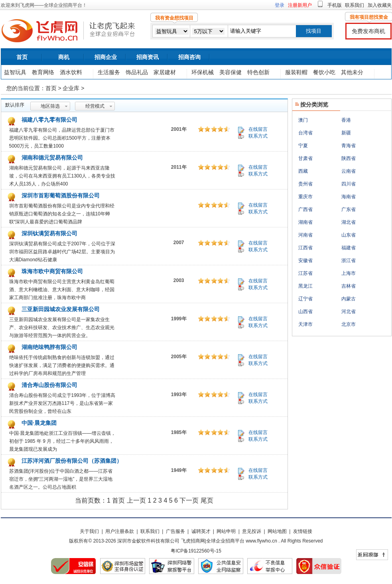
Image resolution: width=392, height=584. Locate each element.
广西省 (305, 209)
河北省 (349, 312)
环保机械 (203, 72)
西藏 (303, 171)
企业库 (71, 88)
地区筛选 (50, 106)
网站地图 (277, 531)
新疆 (346, 133)
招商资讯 (148, 57)
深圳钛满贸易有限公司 (49, 233)
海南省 (349, 197)
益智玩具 (15, 72)
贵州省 (305, 184)
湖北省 (349, 222)
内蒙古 (349, 299)
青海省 (349, 146)
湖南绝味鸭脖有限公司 (49, 347)
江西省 (305, 248)
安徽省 (305, 260)
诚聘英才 (201, 531)
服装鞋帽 (296, 72)
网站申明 (226, 531)
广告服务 (175, 531)
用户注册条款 (120, 531)
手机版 (335, 5)
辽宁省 (305, 299)
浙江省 (349, 260)
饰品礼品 (137, 72)
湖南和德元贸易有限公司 (51, 158)
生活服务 (109, 72)
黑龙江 (305, 286)
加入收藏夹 (380, 5)
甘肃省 (305, 158)
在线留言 (258, 129)
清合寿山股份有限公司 (49, 385)
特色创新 (258, 72)
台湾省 (305, 133)
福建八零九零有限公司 (49, 120)
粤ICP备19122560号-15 (196, 551)
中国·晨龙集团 (38, 423)
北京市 (349, 324)
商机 (64, 57)
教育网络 (43, 72)
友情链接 (303, 531)
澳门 (303, 120)
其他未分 (352, 72)
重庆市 (305, 197)
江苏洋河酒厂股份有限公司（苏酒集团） (71, 461)
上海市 (349, 273)
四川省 (349, 184)
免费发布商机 (368, 31)
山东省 (349, 235)
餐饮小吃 (324, 72)
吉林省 (349, 286)
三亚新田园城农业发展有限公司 (60, 309)
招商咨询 (189, 57)
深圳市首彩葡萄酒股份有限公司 (60, 195)
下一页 (189, 500)
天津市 (305, 324)
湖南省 (305, 222)
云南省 (349, 171)
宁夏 (303, 146)
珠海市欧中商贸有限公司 (51, 271)
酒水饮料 (71, 72)
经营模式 (95, 106)
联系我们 (355, 5)
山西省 (305, 312)
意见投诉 (252, 531)
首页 (22, 57)
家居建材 (165, 72)
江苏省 (305, 273)
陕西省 (349, 158)
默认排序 (15, 105)
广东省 (349, 209)
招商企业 (106, 57)
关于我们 (89, 531)
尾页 (207, 500)
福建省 (349, 248)
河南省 (305, 235)
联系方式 (258, 136)
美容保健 (230, 72)
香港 (346, 120)
